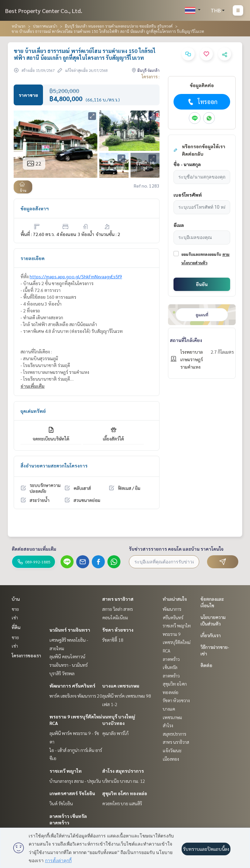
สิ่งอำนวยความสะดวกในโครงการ (54, 466)
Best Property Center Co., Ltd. (44, 11)
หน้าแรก (19, 26)
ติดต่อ (206, 665)
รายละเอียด (33, 258)
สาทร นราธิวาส (118, 599)
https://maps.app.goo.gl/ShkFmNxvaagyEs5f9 (76, 276)
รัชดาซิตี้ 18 (113, 640)
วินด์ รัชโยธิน (61, 803)
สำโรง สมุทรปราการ (123, 771)
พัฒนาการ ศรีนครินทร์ (72, 686)
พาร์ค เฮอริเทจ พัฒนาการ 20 (76, 696)
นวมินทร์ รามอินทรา (70, 630)
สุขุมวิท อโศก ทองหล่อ (125, 793)
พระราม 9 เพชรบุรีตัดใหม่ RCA (177, 642)
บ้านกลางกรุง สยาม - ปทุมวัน (75, 781)
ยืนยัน (202, 284)
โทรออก (202, 102)
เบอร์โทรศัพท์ (188, 195)
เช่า (15, 617)
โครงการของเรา (26, 655)
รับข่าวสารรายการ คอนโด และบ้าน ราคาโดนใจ (176, 549)
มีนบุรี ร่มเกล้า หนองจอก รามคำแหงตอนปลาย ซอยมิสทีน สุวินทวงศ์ (119, 26)
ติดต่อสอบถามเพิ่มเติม (34, 549)
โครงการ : (151, 76)
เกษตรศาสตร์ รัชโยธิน (72, 793)
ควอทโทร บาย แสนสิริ (122, 803)
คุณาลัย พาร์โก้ (115, 733)
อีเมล (179, 225)
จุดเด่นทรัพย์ (33, 411)
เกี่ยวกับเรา (211, 635)
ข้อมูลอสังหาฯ (35, 208)
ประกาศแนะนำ (45, 26)
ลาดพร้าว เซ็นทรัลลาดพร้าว (171, 667)
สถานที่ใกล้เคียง (186, 340)
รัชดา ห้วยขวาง (118, 630)
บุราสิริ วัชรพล (62, 673)
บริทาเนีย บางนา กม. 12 (124, 781)
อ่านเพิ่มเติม (33, 386)
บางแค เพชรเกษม (121, 686)
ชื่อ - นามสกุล (187, 164)
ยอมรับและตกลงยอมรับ (201, 254)
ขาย (15, 609)
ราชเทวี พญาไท (66, 771)
